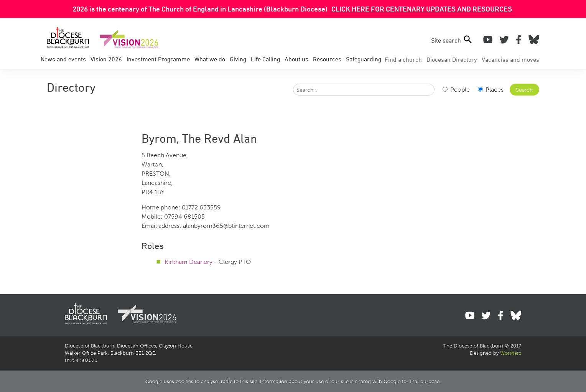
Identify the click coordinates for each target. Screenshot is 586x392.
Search (524, 90)
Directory (452, 59)
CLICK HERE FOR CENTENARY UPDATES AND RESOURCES (422, 9)
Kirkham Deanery (188, 262)
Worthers (511, 353)
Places (491, 90)
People (456, 90)
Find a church (403, 59)
